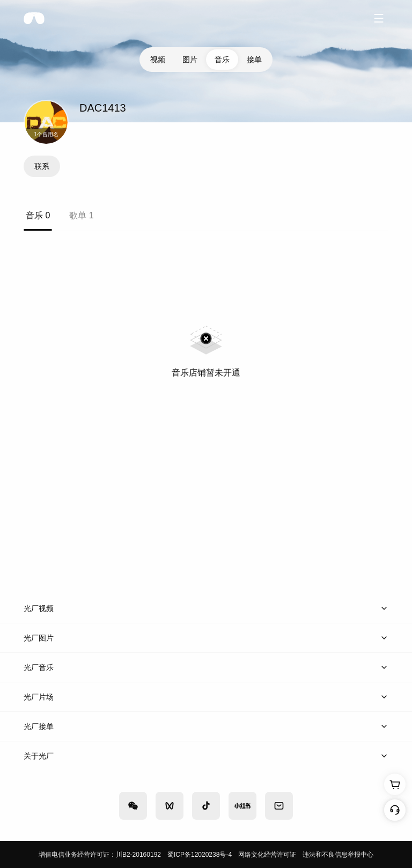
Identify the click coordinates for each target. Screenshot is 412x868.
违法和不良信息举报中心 (338, 855)
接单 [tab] (254, 60)
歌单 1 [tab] (81, 215)
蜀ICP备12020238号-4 (200, 855)
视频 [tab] (158, 60)
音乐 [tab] (222, 60)
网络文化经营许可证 (267, 855)
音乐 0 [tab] (38, 215)
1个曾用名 (46, 134)
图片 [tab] (190, 60)
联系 (42, 166)
